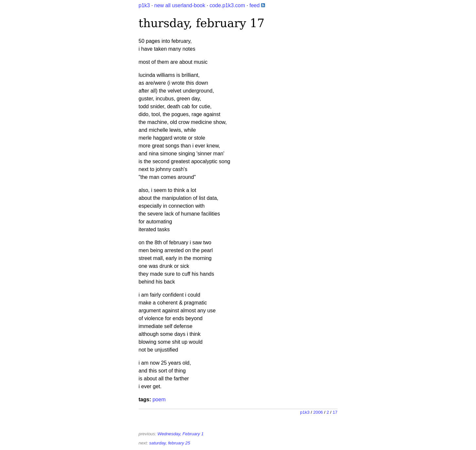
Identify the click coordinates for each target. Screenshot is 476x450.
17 (335, 412)
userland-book (189, 5)
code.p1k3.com (228, 5)
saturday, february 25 (170, 443)
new (159, 5)
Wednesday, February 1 (180, 434)
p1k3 (144, 5)
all (168, 5)
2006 (318, 412)
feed (257, 5)
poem (159, 399)
